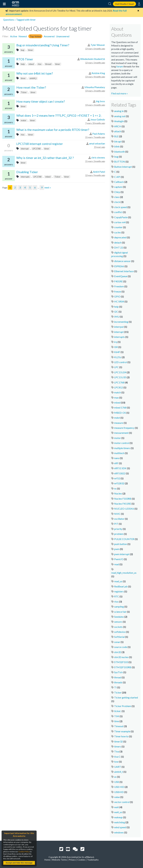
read (117, 564)
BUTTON (120, 162)
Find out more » (119, 93)
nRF (116, 463)
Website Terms (59, 860)
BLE (116, 136)
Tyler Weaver (98, 45)
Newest (23, 36)
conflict (118, 212)
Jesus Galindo (98, 119)
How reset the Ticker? (31, 87)
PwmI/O (119, 559)
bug (23, 50)
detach (118, 242)
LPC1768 (36, 149)
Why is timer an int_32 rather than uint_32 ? (45, 158)
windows (119, 832)
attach (118, 131)
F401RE (118, 281)
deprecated (120, 237)
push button (121, 544)
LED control (121, 362)
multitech (119, 453)
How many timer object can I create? (41, 101)
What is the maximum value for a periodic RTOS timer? (53, 130)
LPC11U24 (120, 372)
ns (115, 488)
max (116, 398)
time (117, 721)
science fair (120, 612)
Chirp (117, 192)
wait (117, 807)
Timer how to (121, 736)
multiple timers (122, 448)
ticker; (118, 711)
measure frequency (124, 428)
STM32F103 (121, 662)
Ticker (24, 92)
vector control (122, 802)
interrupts (25, 177)
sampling (119, 607)
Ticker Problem (123, 706)
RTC (117, 596)
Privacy (72, 860)
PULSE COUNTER (124, 539)
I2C (116, 312)
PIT (116, 524)
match (118, 392)
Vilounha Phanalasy (95, 87)
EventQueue (121, 276)
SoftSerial (119, 637)
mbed (31, 64)
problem (119, 534)
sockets (118, 627)
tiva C (117, 757)
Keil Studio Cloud (124, 4)
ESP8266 (119, 266)
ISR (116, 347)
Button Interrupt (123, 167)
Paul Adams (99, 134)
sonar (117, 642)
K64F (117, 352)
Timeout (119, 726)
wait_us (118, 812)
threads (118, 682)
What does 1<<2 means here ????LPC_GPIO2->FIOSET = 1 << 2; (59, 115)
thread (48, 64)
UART (118, 767)
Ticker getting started (126, 697)
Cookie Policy (24, 852)
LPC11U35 (120, 377)
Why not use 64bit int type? (35, 73)
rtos (40, 64)
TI (115, 687)
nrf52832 (119, 483)
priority (118, 529)
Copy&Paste (121, 217)
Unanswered (63, 36)
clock (117, 202)
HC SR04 (119, 301)
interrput (119, 327)
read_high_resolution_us (124, 573)
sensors (118, 622)
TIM (117, 716)
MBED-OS (120, 413)
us (115, 777)
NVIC (117, 514)
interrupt (25, 149)
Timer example (122, 731)
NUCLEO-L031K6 (124, 509)
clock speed (121, 207)
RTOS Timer (25, 59)
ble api (118, 141)
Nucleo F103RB (123, 499)
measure (119, 423)
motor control (122, 443)
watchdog (120, 822)
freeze (118, 291)
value (117, 797)
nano (117, 458)
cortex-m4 (120, 222)
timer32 (118, 741)
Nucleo (118, 493)
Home (47, 860)
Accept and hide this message (19, 863)
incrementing (121, 322)
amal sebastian (97, 143)
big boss (100, 101)
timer (31, 50)
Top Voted (35, 36)
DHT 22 (119, 247)
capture (118, 187)
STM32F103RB (123, 667)
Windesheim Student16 (93, 59)
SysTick (118, 672)
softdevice (120, 632)
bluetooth (119, 152)
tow (116, 762)
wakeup (118, 817)
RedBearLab (121, 586)
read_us (118, 581)
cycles (118, 232)
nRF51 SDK (120, 468)
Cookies (81, 860)
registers (119, 591)
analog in (119, 111)
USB (117, 782)
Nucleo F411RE (123, 504)
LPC (116, 367)
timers (118, 746)
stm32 (118, 652)
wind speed (120, 827)
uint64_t (33, 78)
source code (121, 647)
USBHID (119, 792)
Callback (119, 182)
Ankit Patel (99, 172)
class (117, 197)
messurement (121, 433)
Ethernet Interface (124, 271)
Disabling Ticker (27, 172)
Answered (49, 36)
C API (117, 177)
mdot (117, 418)
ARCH (118, 126)
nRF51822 (120, 473)
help (23, 64)
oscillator (119, 519)
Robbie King (98, 73)
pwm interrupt (122, 554)
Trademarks (93, 860)
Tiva (117, 751)
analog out (120, 116)
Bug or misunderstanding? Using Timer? (43, 45)
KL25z (118, 357)
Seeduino (119, 617)
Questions (9, 20)
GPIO (117, 296)
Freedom (119, 286)
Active (14, 36)
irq (116, 342)
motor (24, 120)
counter (118, 227)
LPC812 (119, 387)
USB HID (119, 787)
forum (120, 66)
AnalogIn (119, 121)
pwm (117, 549)
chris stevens (98, 157)
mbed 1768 (120, 407)
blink (117, 146)
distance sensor (122, 261)
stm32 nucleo (121, 657)
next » (48, 187)
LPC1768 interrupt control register (40, 144)
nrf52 (117, 478)
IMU (117, 317)
